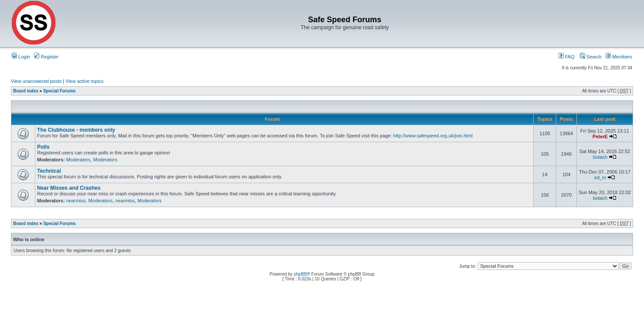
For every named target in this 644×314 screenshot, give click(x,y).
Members (619, 57)
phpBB (300, 274)
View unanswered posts (36, 81)
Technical (49, 171)
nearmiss (76, 201)
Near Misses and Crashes (69, 188)
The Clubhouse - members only (76, 130)
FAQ (567, 57)
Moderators (79, 160)
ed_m (600, 177)
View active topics (84, 81)
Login (21, 57)
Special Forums (59, 91)
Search (591, 57)
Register (46, 57)
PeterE (600, 137)
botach (600, 157)
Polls (43, 147)
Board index (26, 91)
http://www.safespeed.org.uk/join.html (433, 136)
